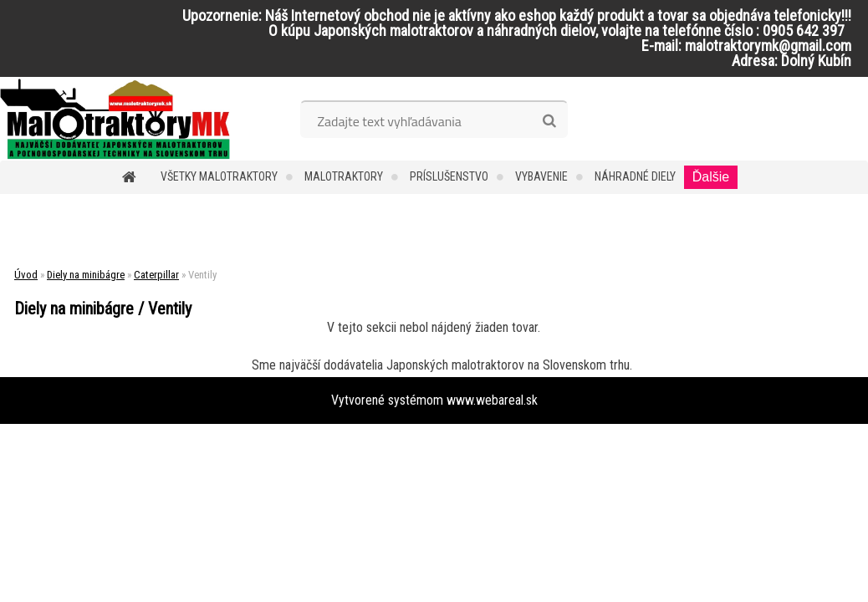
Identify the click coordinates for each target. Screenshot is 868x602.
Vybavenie (541, 176)
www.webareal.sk (492, 400)
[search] (549, 121)
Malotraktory (344, 176)
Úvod (26, 275)
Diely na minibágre (86, 275)
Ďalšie (711, 177)
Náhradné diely (635, 176)
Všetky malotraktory (219, 176)
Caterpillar (156, 275)
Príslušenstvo (449, 176)
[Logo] (115, 119)
